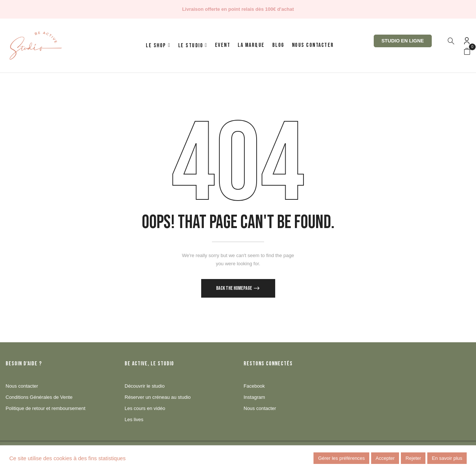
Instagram (254, 397)
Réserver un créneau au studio (158, 397)
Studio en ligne (403, 41)
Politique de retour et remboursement (46, 408)
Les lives (134, 419)
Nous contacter (22, 386)
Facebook (254, 386)
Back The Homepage (234, 288)
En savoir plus (447, 458)
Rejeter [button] (413, 458)
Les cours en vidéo (145, 408)
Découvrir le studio (145, 386)
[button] (467, 52)
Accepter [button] (385, 458)
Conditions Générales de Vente (39, 397)
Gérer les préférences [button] (341, 458)
